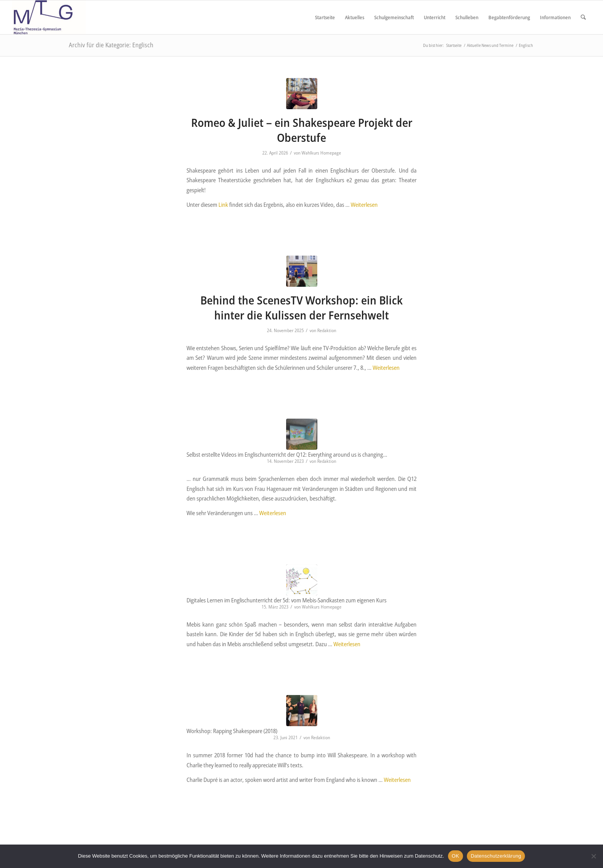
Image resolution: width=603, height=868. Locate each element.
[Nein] (593, 856)
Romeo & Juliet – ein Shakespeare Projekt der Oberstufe (302, 130)
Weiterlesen (364, 205)
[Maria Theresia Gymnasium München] (49, 17)
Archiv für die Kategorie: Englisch (111, 45)
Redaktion (327, 330)
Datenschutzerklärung (496, 856)
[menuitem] (325, 17)
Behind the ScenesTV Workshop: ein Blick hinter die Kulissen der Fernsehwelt (301, 308)
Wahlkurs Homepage (321, 153)
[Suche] (583, 17)
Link (223, 205)
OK (456, 856)
